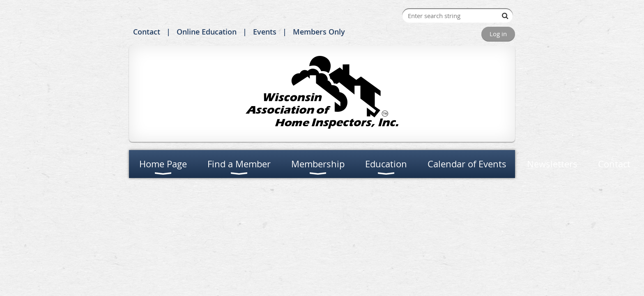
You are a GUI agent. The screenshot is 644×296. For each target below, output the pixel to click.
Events (265, 32)
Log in (498, 34)
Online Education (207, 32)
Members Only (319, 32)
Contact (147, 32)
